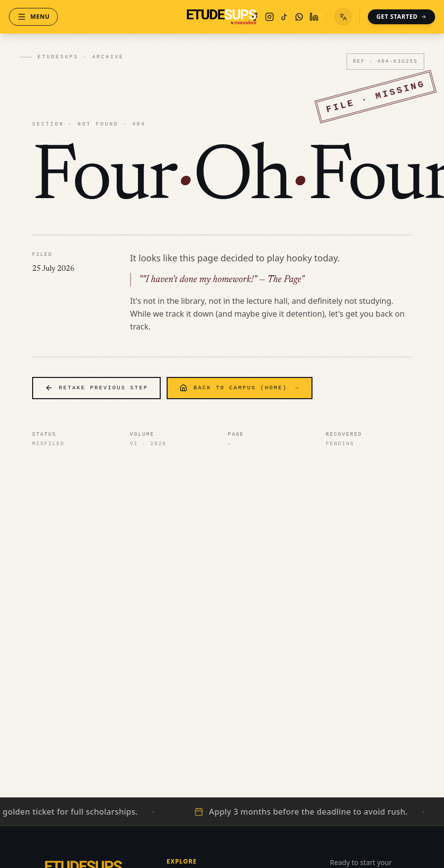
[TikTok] (279, 17)
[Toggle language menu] (338, 17)
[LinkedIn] (309, 17)
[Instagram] (264, 17)
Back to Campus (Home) (239, 388)
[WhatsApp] (294, 17)
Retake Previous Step (96, 388)
